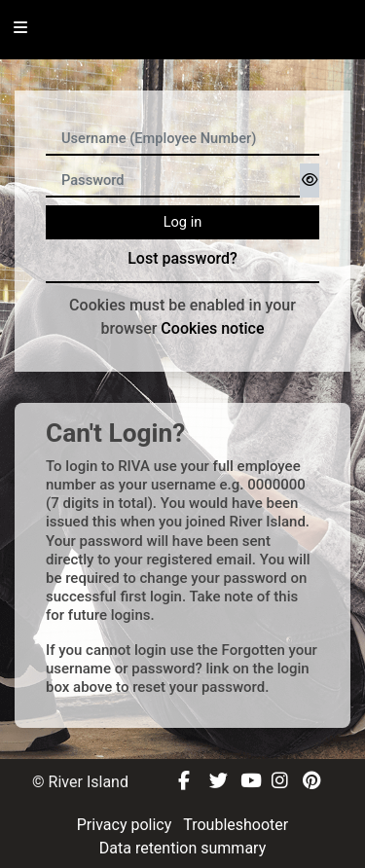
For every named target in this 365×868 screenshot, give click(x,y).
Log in (183, 222)
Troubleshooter (236, 825)
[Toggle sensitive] (310, 181)
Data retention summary (182, 848)
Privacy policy (126, 825)
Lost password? (182, 258)
